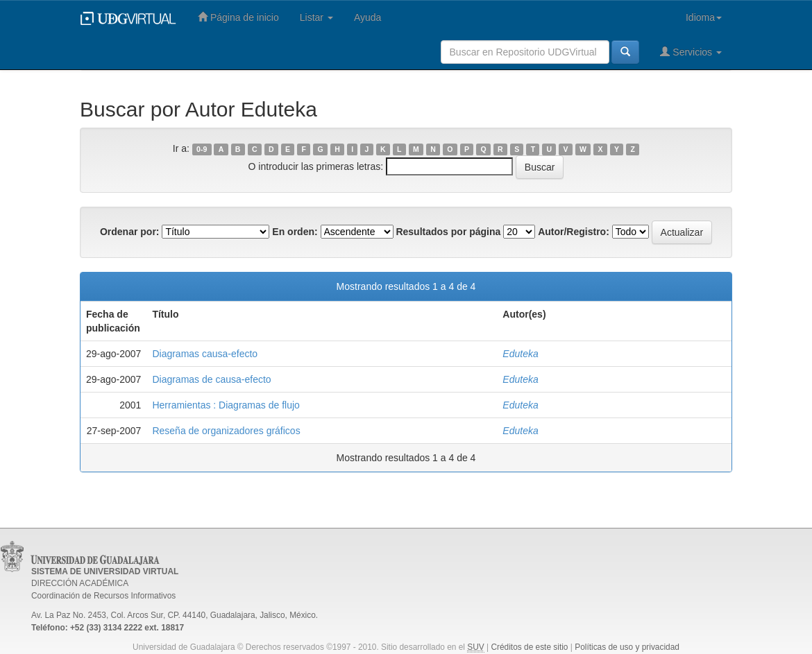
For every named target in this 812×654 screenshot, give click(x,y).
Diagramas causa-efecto (205, 354)
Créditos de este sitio (529, 647)
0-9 (202, 149)
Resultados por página (448, 232)
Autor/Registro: (574, 232)
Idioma (704, 17)
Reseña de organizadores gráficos (226, 431)
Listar (316, 17)
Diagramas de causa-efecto (211, 379)
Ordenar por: (130, 232)
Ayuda (367, 17)
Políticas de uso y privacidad (627, 647)
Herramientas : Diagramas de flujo (226, 405)
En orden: (295, 232)
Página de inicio (238, 17)
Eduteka (520, 354)
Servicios (691, 52)
